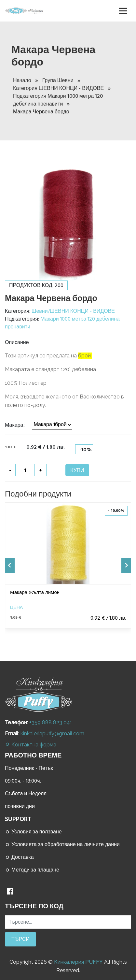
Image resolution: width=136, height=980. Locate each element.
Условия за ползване (33, 832)
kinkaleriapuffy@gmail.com (52, 734)
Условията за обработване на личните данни (62, 844)
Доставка (19, 857)
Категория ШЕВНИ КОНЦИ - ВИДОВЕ (62, 88)
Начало (25, 80)
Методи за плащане (32, 870)
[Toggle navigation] (123, 11)
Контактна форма (31, 745)
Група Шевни (61, 80)
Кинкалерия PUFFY (78, 962)
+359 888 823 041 (51, 722)
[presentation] (10, 566)
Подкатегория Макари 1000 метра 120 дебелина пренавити (58, 100)
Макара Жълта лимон (35, 592)
